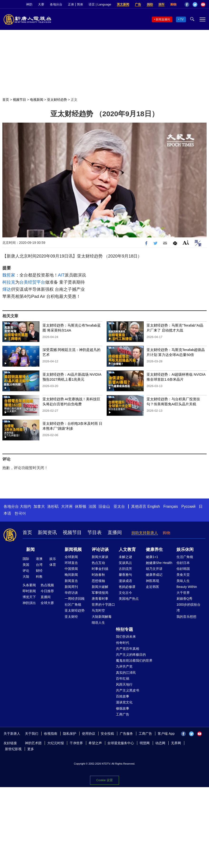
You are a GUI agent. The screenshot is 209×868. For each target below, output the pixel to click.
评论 (26, 571)
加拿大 (39, 506)
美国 (26, 565)
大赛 (41, 4)
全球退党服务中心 (121, 743)
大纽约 (25, 506)
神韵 (29, 4)
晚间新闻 (71, 575)
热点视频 (47, 585)
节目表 (95, 532)
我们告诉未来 (126, 637)
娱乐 (53, 559)
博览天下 (29, 597)
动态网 (160, 743)
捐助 (150, 4)
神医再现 (152, 581)
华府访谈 (71, 593)
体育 (53, 565)
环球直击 (71, 563)
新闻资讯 (47, 532)
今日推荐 (47, 591)
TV (182, 19)
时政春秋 (98, 575)
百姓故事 (123, 696)
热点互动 (98, 563)
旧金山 (104, 506)
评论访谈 (100, 549)
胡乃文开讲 (154, 569)
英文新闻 (123, 4)
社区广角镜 (73, 605)
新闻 (30, 549)
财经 (39, 571)
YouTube (203, 5)
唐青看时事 (100, 599)
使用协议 (89, 734)
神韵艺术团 (33, 743)
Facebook (187, 5)
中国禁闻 (71, 569)
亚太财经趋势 (57, 100)
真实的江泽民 (126, 673)
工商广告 (123, 714)
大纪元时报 (56, 743)
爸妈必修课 (127, 587)
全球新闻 (71, 557)
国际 (26, 559)
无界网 (176, 743)
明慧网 (145, 743)
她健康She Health (159, 563)
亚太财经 (71, 617)
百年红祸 (123, 679)
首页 (6, 100)
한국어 (20, 513)
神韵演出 (29, 603)
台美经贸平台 (32, 282)
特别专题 (124, 629)
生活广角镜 (185, 557)
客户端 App (166, 734)
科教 (39, 577)
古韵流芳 (125, 569)
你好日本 (183, 563)
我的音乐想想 (186, 617)
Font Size (186, 242)
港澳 (39, 559)
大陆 (26, 577)
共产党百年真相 (128, 649)
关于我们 (32, 734)
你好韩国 (183, 569)
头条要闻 (29, 585)
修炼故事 (123, 708)
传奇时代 (123, 643)
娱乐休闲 (185, 549)
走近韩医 (152, 587)
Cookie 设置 (104, 780)
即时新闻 (29, 591)
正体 (71, 4)
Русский (188, 506)
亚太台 (119, 506)
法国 (92, 506)
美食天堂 (183, 575)
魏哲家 (9, 275)
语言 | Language (100, 4)
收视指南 (51, 734)
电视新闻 (37, 100)
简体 (80, 4)
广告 (138, 4)
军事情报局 (100, 593)
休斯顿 (81, 506)
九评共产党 (124, 666)
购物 (173, 4)
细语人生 (98, 623)
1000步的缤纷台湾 (188, 607)
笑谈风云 (125, 563)
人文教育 (127, 549)
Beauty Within (187, 587)
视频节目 (19, 100)
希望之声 (95, 743)
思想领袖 (98, 581)
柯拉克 (9, 282)
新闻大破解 (100, 587)
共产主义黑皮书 (128, 690)
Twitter (195, 5)
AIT (61, 275)
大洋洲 (67, 506)
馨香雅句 (125, 575)
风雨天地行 (124, 684)
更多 (31, 749)
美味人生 (183, 581)
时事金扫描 (100, 569)
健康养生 (154, 549)
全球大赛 (47, 603)
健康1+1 (152, 557)
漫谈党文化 (124, 702)
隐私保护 (70, 734)
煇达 (7, 289)
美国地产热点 (129, 599)
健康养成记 (154, 575)
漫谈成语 (125, 581)
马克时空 (98, 610)
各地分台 (56, 4)
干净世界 (76, 743)
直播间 (115, 532)
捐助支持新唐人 (145, 533)
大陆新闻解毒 (102, 617)
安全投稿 (107, 734)
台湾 (39, 565)
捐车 (161, 4)
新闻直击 (71, 581)
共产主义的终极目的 (131, 655)
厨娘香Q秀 (184, 599)
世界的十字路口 (103, 605)
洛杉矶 (53, 506)
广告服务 (126, 734)
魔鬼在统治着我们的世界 (134, 660)
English (154, 506)
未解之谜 (125, 557)
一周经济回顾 (75, 599)
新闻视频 (73, 549)
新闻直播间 (163, 19)
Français (171, 506)
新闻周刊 (71, 587)
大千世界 (183, 593)
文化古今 (125, 593)
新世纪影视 (13, 749)
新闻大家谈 (100, 557)
